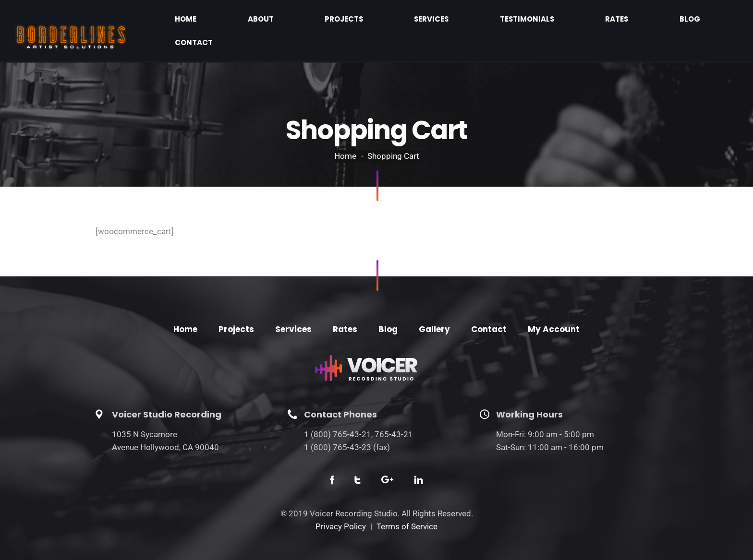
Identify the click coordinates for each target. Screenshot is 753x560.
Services (490, 21)
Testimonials (554, 21)
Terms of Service (407, 508)
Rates (613, 21)
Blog (656, 21)
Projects (433, 21)
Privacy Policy (341, 508)
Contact (706, 21)
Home (335, 21)
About (380, 21)
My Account (554, 310)
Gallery (434, 310)
